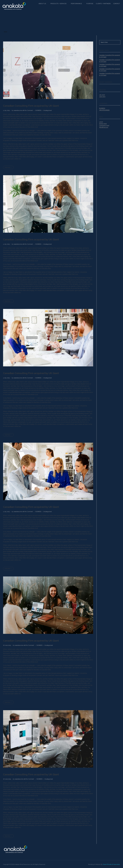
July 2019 (102, 95)
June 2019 (102, 97)
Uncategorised (47, 110)
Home (6, 32)
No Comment (29, 110)
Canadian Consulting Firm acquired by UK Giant (31, 106)
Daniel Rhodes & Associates (111, 864)
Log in (101, 122)
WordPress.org (104, 127)
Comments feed (104, 126)
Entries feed (103, 124)
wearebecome (18, 110)
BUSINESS (38, 110)
